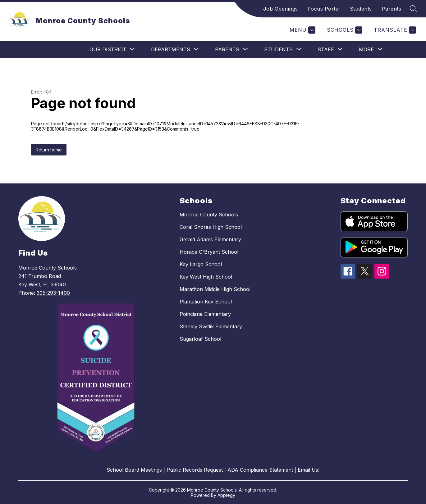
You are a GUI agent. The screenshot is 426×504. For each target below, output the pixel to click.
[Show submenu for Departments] (171, 49)
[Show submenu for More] (366, 49)
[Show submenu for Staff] (326, 49)
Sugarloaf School (200, 339)
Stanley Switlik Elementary (211, 326)
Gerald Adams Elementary (210, 239)
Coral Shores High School (211, 227)
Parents (392, 9)
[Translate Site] (394, 30)
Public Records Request (195, 470)
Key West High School (206, 277)
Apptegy (226, 495)
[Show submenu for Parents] (227, 49)
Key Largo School (201, 264)
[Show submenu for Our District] (108, 49)
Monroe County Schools (209, 215)
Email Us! (309, 470)
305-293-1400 (53, 293)
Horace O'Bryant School (209, 252)
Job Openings (281, 9)
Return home (49, 150)
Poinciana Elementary (205, 314)
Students (361, 9)
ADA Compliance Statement (260, 470)
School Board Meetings (134, 470)
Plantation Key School (206, 302)
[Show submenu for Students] (278, 49)
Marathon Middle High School (215, 289)
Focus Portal (324, 9)
